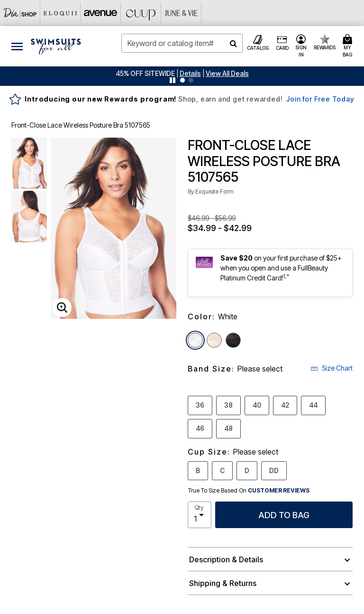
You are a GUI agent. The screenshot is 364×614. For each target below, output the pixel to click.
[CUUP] (141, 13)
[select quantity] (200, 515)
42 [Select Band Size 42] (285, 405)
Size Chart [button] (332, 368)
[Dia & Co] (20, 13)
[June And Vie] (181, 13)
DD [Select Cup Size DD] (274, 470)
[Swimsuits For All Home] (56, 46)
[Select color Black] (233, 340)
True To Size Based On (249, 491)
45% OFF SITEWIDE (145, 73)
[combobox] (182, 43)
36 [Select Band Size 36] (200, 405)
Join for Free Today (320, 99)
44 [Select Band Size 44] (313, 405)
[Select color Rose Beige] (214, 340)
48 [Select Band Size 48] (228, 428)
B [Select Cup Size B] (198, 470)
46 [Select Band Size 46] (200, 428)
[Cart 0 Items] (349, 46)
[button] (190, 73)
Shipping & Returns (223, 583)
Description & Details (226, 559)
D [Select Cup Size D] (247, 470)
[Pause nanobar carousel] (173, 80)
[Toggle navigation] (17, 46)
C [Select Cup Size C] (222, 470)
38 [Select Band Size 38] (228, 405)
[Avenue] (101, 13)
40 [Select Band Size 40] (257, 405)
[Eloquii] (60, 13)
